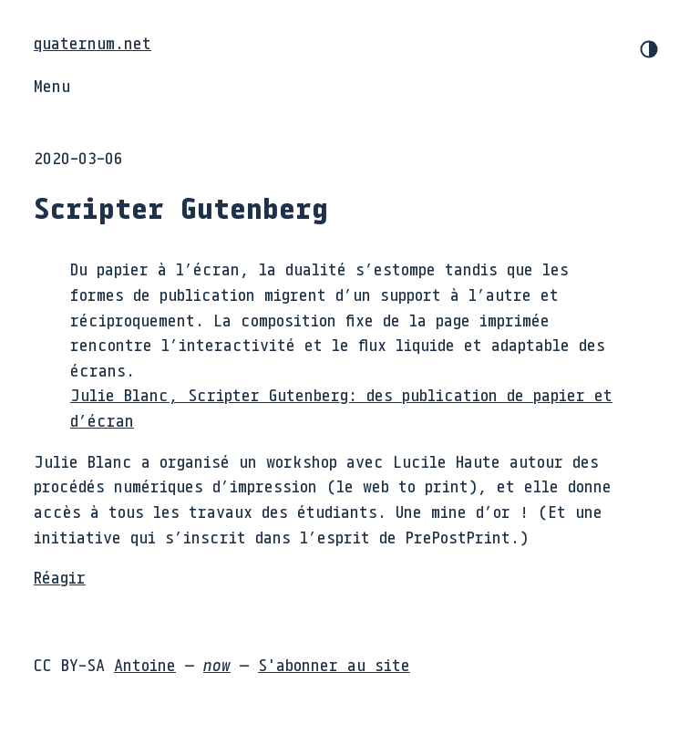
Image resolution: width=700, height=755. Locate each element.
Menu (52, 86)
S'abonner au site (334, 665)
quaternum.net (93, 43)
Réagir (60, 577)
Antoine (145, 665)
